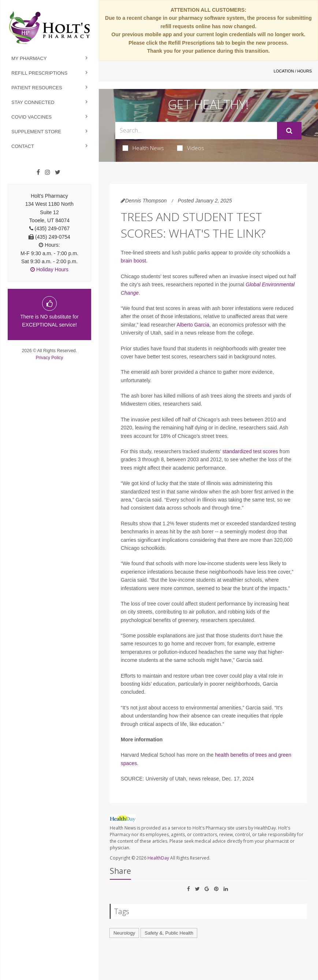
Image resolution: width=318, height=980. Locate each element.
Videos (191, 148)
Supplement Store (36, 132)
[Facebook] (38, 172)
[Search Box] (196, 131)
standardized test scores (250, 451)
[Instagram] (48, 172)
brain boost (133, 261)
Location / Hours (293, 71)
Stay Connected (33, 102)
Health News (143, 148)
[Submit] (289, 131)
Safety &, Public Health (169, 933)
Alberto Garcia (193, 325)
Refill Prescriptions (39, 73)
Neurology (124, 933)
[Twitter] (58, 172)
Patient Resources (37, 88)
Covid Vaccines (31, 117)
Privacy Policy (50, 358)
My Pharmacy (29, 58)
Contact (23, 146)
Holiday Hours (49, 269)
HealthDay (158, 858)
